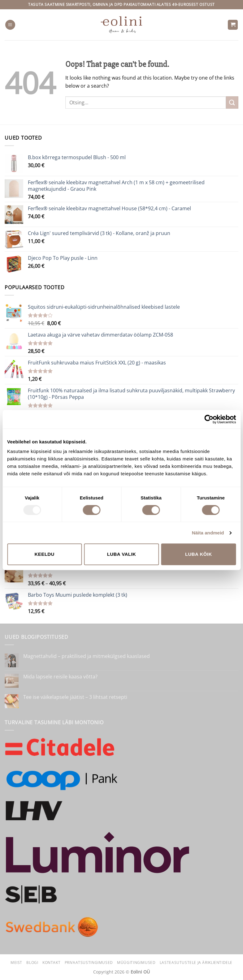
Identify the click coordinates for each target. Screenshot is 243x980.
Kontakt (51, 963)
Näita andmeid (208, 533)
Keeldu (44, 554)
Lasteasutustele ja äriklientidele (196, 963)
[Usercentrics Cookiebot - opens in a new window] (209, 419)
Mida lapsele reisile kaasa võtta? (60, 677)
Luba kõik (199, 554)
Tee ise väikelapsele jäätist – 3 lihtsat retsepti (75, 697)
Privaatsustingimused (89, 963)
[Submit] (232, 102)
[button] (10, 25)
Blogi (32, 963)
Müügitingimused (136, 963)
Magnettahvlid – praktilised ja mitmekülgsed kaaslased (87, 656)
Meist (16, 963)
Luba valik (122, 554)
